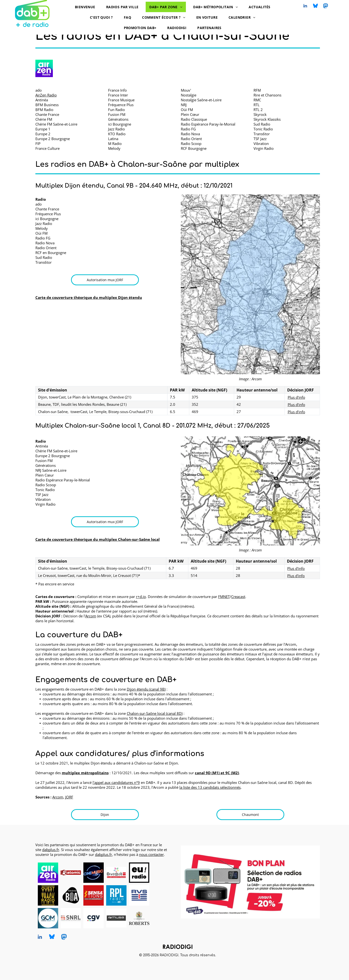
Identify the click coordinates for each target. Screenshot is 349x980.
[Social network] (316, 6)
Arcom (91, 616)
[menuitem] (87, 7)
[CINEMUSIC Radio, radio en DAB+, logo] (94, 872)
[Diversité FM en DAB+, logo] (116, 872)
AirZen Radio (46, 95)
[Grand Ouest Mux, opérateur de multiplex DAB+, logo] (48, 918)
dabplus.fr (51, 850)
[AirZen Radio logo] (44, 68)
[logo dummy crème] (162, 872)
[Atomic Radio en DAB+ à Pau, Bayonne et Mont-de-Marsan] (71, 872)
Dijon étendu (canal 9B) (146, 689)
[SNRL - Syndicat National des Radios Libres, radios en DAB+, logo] (71, 918)
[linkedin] (305, 6)
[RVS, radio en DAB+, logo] (139, 895)
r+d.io (141, 597)
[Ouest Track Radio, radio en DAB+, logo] (48, 895)
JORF (69, 797)
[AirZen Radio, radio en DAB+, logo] (48, 872)
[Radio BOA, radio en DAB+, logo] (71, 895)
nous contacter (151, 854)
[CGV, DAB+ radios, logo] (94, 918)
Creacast (238, 597)
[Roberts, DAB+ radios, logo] (139, 918)
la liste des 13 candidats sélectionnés (210, 787)
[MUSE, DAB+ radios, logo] (116, 918)
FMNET (224, 597)
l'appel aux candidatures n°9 (116, 782)
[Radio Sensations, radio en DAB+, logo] (94, 895)
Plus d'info (296, 397)
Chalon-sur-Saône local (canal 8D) (155, 713)
